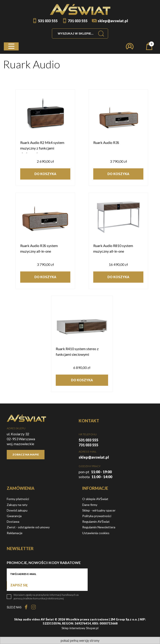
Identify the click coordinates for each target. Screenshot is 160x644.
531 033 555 (48, 21)
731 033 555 (78, 21)
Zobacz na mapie (26, 454)
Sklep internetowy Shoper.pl (80, 628)
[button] (11, 46)
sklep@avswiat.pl (113, 21)
